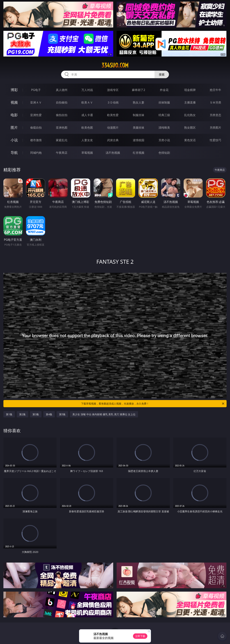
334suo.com (115, 65)
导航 (14, 153)
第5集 (62, 414)
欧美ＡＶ (87, 102)
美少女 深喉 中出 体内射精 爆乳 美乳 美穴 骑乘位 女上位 (104, 414)
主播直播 (190, 102)
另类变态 (215, 115)
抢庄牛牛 (215, 90)
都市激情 (36, 140)
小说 (14, 140)
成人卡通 (87, 115)
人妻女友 (87, 140)
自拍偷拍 (62, 102)
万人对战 (87, 90)
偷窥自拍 (36, 128)
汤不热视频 (113, 153)
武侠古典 (113, 140)
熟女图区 (190, 128)
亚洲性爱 (36, 115)
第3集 (36, 414)
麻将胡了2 (138, 90)
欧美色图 (87, 128)
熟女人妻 (139, 102)
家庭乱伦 (62, 140)
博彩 (14, 90)
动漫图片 (113, 128)
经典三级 (164, 115)
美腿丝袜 (139, 128)
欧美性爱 (113, 115)
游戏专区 (113, 90)
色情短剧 (164, 153)
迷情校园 (139, 140)
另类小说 (164, 140)
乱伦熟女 (190, 115)
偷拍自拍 (62, 115)
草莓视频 (87, 153)
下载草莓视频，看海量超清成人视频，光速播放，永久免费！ (153, 404)
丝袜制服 (164, 102)
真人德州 (62, 90)
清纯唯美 (164, 128)
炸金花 (164, 90)
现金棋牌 (190, 90)
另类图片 (215, 128)
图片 (14, 127)
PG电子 (36, 90)
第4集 (49, 414)
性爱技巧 (215, 140)
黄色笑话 (190, 140)
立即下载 (140, 636)
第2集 (22, 414)
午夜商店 (62, 153)
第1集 (9, 414)
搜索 (162, 74)
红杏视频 (139, 153)
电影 (14, 115)
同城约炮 (36, 153)
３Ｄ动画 (113, 102)
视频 (14, 102)
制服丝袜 (139, 115)
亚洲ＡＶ (36, 102)
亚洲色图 (62, 128)
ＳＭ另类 (215, 102)
